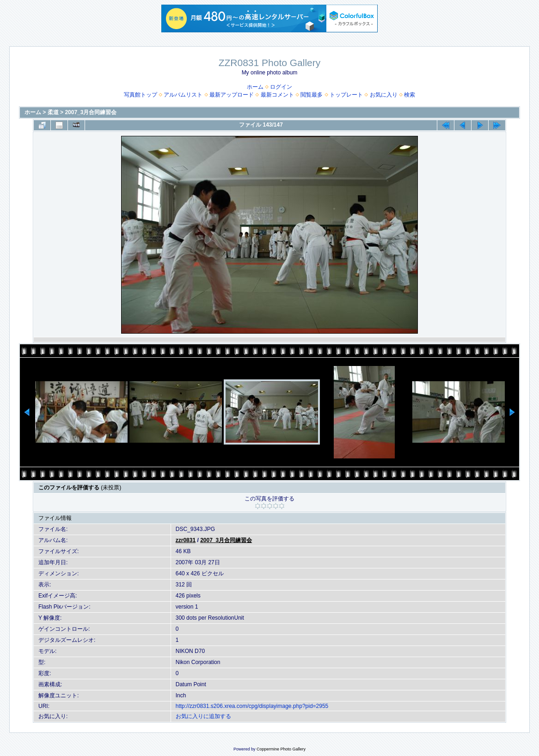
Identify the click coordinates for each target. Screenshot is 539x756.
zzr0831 (186, 540)
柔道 (53, 112)
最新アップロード (232, 95)
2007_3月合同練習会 (91, 112)
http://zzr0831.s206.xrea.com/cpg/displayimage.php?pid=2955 (252, 706)
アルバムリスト (183, 95)
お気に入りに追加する (203, 716)
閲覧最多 (312, 95)
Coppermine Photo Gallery (281, 749)
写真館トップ (141, 95)
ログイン (281, 87)
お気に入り (384, 95)
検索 (410, 95)
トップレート (346, 95)
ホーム (255, 87)
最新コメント (277, 95)
